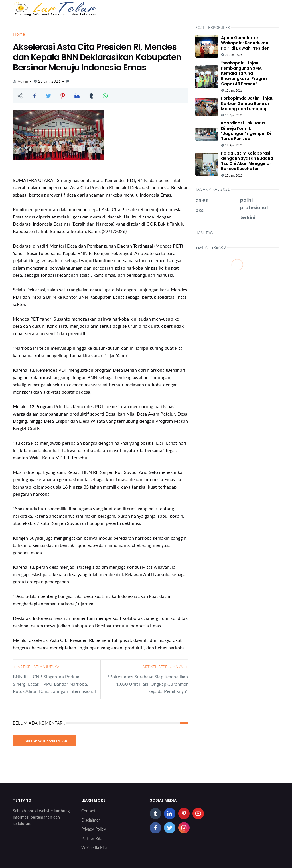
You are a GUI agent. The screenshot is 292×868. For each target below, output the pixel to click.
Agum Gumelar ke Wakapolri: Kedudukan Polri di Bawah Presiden (245, 43)
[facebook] (155, 828)
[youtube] (198, 814)
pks (199, 210)
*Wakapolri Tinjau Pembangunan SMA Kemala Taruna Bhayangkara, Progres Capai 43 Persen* (244, 73)
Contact (88, 811)
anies (202, 200)
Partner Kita (92, 838)
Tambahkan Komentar (45, 740)
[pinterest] (184, 814)
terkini (248, 217)
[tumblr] (155, 814)
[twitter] (170, 828)
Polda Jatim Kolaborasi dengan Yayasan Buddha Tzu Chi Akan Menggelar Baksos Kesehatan (247, 161)
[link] (68, 81)
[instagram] (184, 828)
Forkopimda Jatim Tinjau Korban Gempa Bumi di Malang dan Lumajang (247, 103)
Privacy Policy (94, 829)
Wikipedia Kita (94, 848)
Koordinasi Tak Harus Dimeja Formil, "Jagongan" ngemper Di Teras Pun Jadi (246, 131)
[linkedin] (170, 814)
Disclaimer (91, 820)
